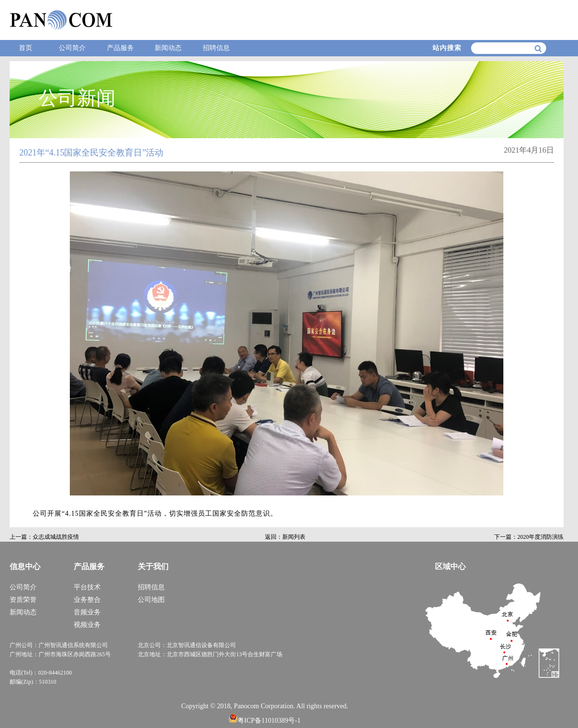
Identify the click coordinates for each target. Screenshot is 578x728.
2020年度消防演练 (540, 537)
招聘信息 (216, 48)
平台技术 (87, 587)
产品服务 (120, 48)
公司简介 (72, 48)
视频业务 (87, 625)
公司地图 (151, 600)
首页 (26, 48)
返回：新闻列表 (285, 537)
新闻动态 (168, 48)
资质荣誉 (23, 600)
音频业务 (87, 612)
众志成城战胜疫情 (56, 537)
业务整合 (87, 600)
